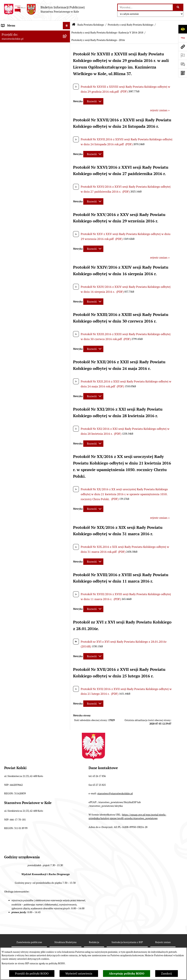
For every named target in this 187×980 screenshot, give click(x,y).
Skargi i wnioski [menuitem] (12, 432)
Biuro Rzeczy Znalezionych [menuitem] (19, 473)
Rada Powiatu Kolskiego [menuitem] (17, 81)
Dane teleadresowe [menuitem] (14, 47)
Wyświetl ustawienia (79, 974)
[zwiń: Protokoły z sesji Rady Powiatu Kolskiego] (67, 190)
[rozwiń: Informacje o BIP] (67, 502)
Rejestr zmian (163, 942)
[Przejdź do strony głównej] (44, 9)
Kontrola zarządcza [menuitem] (14, 466)
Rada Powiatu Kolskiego (91, 25)
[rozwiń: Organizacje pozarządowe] (67, 346)
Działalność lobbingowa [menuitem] (17, 495)
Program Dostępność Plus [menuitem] (18, 488)
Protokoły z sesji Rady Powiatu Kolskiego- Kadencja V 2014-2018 (107, 33)
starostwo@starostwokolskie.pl (115, 793)
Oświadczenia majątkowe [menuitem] (18, 410)
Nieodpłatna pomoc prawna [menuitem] (20, 425)
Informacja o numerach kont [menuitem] (20, 331)
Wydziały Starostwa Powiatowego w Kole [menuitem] (28, 379)
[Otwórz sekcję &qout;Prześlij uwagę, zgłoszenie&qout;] (183, 64)
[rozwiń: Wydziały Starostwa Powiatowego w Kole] (67, 380)
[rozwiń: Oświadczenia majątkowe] (67, 410)
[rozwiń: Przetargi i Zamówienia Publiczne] (67, 339)
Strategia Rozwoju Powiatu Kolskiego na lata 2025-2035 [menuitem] (30, 64)
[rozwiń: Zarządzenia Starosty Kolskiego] (67, 418)
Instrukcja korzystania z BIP (127, 942)
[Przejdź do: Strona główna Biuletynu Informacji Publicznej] (74, 25)
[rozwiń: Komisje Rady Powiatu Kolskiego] (67, 242)
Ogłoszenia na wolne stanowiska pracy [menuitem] (27, 403)
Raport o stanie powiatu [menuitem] (17, 353)
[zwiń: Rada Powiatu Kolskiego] (67, 81)
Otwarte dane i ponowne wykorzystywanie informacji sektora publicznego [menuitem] (29, 449)
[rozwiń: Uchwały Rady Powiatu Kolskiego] (67, 152)
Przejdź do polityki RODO (32, 974)
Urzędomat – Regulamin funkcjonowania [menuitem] (28, 372)
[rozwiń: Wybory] (67, 74)
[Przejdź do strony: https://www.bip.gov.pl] (183, 38)
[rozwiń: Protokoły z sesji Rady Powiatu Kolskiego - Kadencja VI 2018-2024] (67, 218)
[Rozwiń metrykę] (93, 101)
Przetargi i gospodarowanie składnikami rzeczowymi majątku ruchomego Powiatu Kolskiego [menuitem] (28, 391)
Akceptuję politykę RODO (127, 974)
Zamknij (167, 974)
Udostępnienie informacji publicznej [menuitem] (25, 439)
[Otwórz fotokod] (183, 73)
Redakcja (94, 942)
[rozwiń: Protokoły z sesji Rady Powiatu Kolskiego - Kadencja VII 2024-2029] (67, 204)
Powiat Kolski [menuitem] (10, 55)
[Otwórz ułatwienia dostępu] (183, 29)
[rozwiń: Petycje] (67, 459)
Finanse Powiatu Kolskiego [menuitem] (19, 324)
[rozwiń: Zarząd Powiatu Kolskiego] (67, 317)
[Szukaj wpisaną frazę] (178, 7)
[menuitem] (35, 93)
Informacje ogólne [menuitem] (13, 33)
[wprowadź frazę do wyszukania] (145, 7)
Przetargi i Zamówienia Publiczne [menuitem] (24, 339)
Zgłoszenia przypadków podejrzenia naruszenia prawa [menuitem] (25, 519)
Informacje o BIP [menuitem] (13, 502)
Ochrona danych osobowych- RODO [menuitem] (25, 480)
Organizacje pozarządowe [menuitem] (18, 346)
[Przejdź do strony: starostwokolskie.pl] (183, 47)
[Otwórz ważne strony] (183, 55)
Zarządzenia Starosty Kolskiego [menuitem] (22, 417)
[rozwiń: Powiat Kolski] (67, 55)
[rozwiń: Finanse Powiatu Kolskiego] (67, 324)
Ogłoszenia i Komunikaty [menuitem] (18, 40)
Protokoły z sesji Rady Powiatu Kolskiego (131, 25)
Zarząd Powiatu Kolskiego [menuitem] (18, 317)
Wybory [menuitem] (6, 74)
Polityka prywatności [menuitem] (15, 510)
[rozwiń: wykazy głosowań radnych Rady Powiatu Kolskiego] (67, 138)
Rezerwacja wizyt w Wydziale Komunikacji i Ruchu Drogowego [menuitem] (30, 363)
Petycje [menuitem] (6, 458)
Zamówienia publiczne (29, 942)
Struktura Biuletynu (65, 942)
